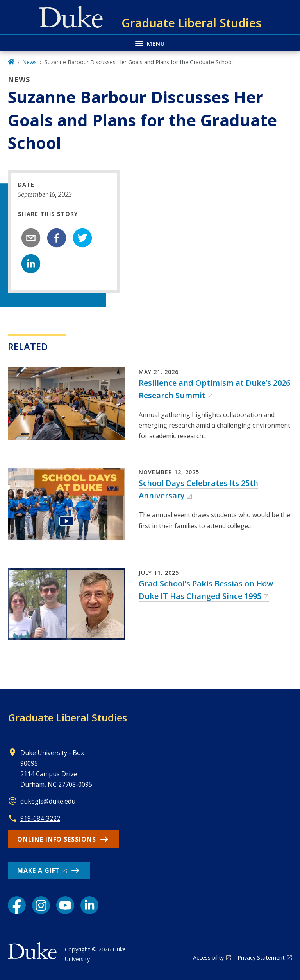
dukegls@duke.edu (48, 801)
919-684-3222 (40, 818)
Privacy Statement (261, 958)
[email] (31, 238)
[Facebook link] (17, 905)
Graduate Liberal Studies (67, 717)
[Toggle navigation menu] (150, 43)
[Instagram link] (41, 905)
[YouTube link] (65, 905)
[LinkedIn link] (89, 905)
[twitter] (82, 238)
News (29, 62)
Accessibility (208, 958)
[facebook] (57, 238)
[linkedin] (31, 264)
